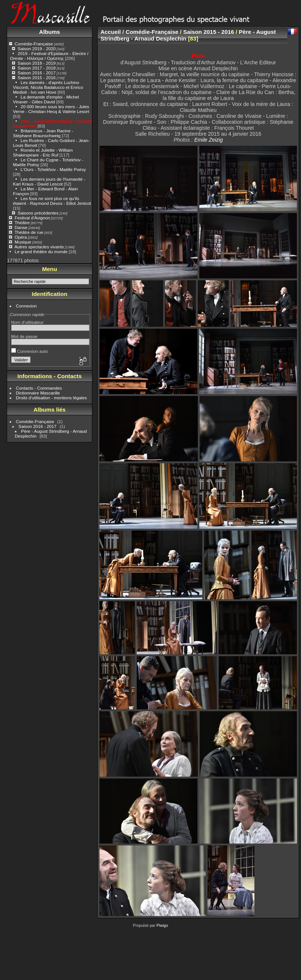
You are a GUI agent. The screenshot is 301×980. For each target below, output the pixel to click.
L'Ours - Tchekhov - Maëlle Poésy (53, 169)
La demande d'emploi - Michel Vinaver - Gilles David (46, 99)
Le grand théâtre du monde (41, 252)
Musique (23, 242)
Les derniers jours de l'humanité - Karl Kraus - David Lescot (49, 181)
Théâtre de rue (29, 232)
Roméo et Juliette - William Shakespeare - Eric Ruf (43, 152)
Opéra (21, 237)
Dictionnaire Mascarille (38, 393)
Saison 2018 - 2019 (37, 63)
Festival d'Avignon (32, 218)
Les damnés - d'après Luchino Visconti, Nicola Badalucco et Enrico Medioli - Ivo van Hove (48, 87)
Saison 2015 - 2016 (37, 78)
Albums (50, 32)
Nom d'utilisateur (27, 322)
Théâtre (22, 223)
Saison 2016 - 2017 (37, 73)
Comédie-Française (34, 44)
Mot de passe (24, 336)
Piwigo (162, 925)
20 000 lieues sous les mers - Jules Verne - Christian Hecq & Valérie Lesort (51, 109)
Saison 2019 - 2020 (37, 49)
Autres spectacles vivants (39, 247)
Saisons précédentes (38, 213)
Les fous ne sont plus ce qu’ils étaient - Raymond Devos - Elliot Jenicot (52, 201)
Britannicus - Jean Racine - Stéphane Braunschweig (43, 133)
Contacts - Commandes (39, 388)
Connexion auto (30, 351)
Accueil (111, 32)
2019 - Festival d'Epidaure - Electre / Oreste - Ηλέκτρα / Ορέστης (49, 56)
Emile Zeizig (208, 140)
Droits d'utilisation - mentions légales (52, 398)
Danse (21, 227)
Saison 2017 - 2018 (37, 68)
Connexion (26, 306)
